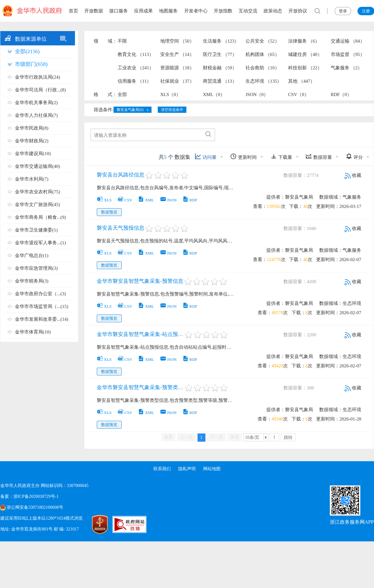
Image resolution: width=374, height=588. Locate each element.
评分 (354, 156)
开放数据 (94, 11)
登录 (343, 11)
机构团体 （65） (262, 54)
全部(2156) (27, 51)
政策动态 (273, 11)
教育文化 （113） (136, 54)
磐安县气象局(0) (130, 110)
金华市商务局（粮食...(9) (40, 217)
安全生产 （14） (177, 54)
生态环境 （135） (264, 81)
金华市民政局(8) (32, 128)
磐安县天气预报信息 (121, 228)
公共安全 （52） (262, 41)
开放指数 (223, 11)
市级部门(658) (31, 64)
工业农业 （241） (136, 68)
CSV (125, 200)
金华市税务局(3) (32, 281)
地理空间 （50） (177, 41)
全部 (122, 94)
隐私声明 (187, 469)
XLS (104, 200)
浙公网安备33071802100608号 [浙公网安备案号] (35, 507)
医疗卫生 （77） (220, 54)
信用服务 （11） (134, 81)
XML (146, 200)
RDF (190, 200)
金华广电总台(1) (32, 255)
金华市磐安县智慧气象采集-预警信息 (140, 281)
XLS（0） (171, 94)
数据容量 (319, 156)
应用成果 (143, 11)
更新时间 (243, 156)
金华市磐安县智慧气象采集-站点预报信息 (140, 334)
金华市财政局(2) (32, 141)
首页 (73, 11)
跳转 (288, 437)
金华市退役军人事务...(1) (40, 243)
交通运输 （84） (348, 41)
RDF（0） (341, 94)
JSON (168, 200)
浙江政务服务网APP (352, 522)
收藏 (353, 175)
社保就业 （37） (177, 81)
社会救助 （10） (262, 68)
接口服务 (119, 11)
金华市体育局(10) (33, 332)
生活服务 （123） (221, 41)
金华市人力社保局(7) (36, 115)
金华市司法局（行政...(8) (40, 90)
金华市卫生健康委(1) (36, 230)
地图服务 (168, 11)
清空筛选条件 (172, 110)
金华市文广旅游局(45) (37, 204)
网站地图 (212, 469)
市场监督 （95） (348, 54)
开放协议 (298, 11)
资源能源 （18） (177, 68)
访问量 (206, 156)
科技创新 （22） (305, 68)
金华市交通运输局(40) (37, 166)
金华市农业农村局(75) (37, 192)
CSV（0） (299, 94)
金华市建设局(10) (33, 154)
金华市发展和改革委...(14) (42, 319)
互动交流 (248, 11)
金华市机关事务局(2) (36, 103)
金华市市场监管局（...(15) (42, 306)
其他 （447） (302, 81)
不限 (122, 41)
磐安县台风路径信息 (121, 175)
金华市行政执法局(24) (37, 77)
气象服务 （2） (346, 68)
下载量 (281, 156)
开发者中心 (196, 11)
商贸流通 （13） (220, 81)
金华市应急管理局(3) (36, 268)
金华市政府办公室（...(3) (40, 294)
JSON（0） (257, 94)
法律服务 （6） (304, 41)
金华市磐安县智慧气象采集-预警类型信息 (140, 387)
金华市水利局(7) (32, 179)
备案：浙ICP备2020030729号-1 (29, 496)
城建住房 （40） (305, 54)
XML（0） (214, 94)
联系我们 (162, 469)
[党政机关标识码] (94, 525)
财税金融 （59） (220, 68)
